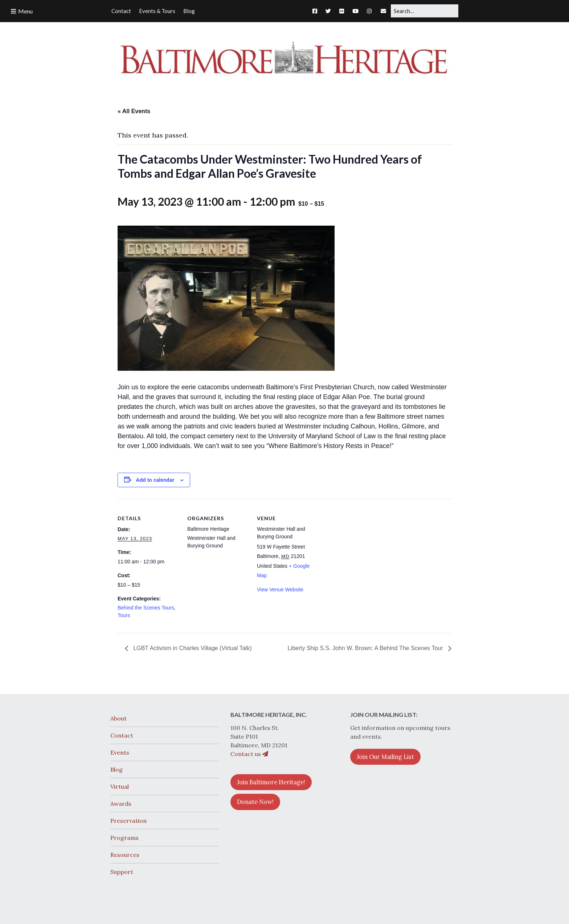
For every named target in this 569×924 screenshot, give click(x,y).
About (118, 718)
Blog (116, 769)
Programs (124, 838)
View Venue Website (280, 590)
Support (122, 872)
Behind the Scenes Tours (146, 608)
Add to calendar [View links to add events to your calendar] (155, 480)
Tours (124, 615)
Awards (121, 804)
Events (120, 752)
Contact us (249, 754)
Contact (122, 735)
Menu (25, 11)
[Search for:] (425, 11)
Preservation (128, 821)
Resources (125, 855)
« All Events (134, 111)
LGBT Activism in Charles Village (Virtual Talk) (192, 648)
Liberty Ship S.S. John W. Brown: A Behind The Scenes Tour (366, 648)
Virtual (120, 787)
